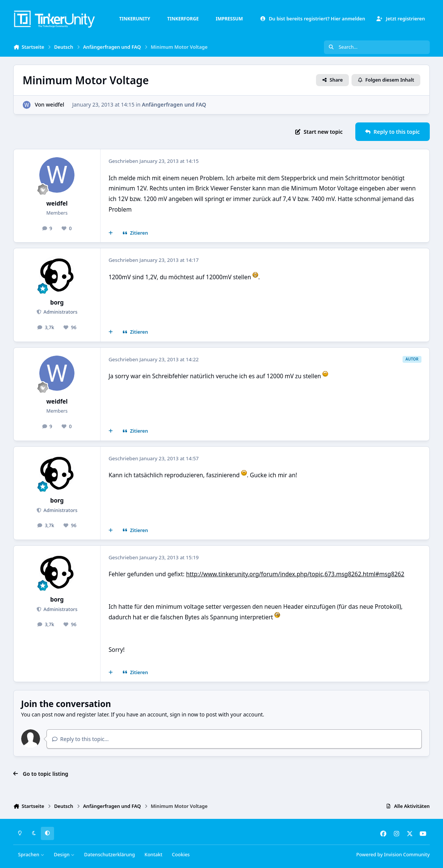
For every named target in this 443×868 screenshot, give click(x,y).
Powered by (393, 855)
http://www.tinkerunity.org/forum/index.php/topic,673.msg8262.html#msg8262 (295, 574)
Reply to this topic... (81, 739)
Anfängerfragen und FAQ (174, 104)
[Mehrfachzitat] (111, 233)
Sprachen (31, 855)
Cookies (181, 855)
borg (57, 302)
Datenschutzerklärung (110, 855)
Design (64, 855)
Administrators (60, 312)
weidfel (55, 104)
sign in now (184, 714)
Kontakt (153, 855)
